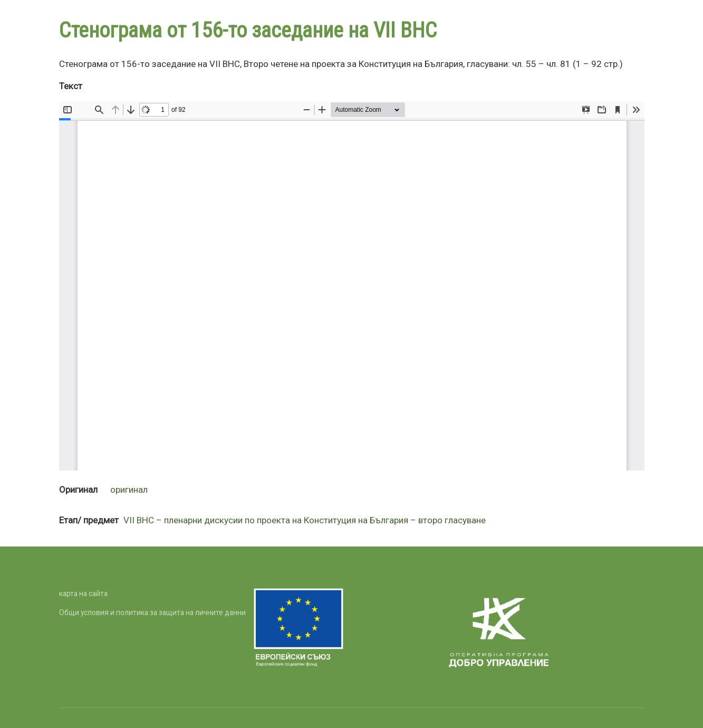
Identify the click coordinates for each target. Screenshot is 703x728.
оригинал (129, 490)
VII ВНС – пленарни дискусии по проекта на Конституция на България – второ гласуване (305, 520)
